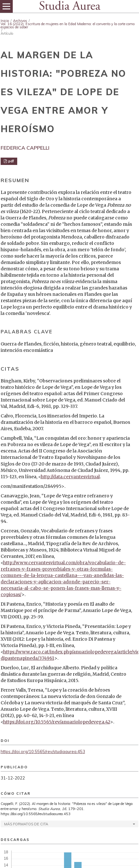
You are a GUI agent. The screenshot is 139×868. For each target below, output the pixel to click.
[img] (69, 6)
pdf (11, 161)
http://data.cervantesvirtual (70, 477)
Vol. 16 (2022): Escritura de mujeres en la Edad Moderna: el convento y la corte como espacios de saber (68, 25)
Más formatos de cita (26, 824)
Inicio (5, 21)
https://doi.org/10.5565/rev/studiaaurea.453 (43, 751)
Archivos (20, 21)
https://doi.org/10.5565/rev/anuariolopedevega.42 (57, 722)
